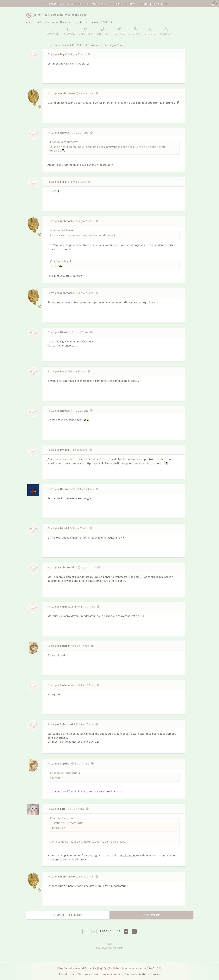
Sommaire (53, 31)
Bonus (144, 4)
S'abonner (85, 31)
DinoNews (55, 4)
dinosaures (96, 4)
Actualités (75, 4)
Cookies (155, 974)
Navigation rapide (109, 946)
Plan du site (161, 4)
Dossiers (115, 4)
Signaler (166, 31)
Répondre (69, 31)
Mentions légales (136, 974)
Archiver (135, 31)
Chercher (150, 31)
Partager (120, 31)
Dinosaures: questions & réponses (100, 974)
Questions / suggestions (73, 22)
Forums (54, 22)
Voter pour (103, 31)
